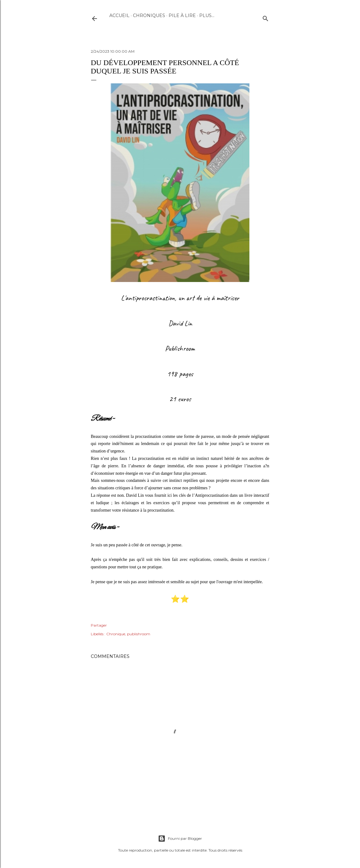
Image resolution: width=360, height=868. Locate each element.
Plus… (207, 15)
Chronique (116, 634)
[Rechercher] (266, 17)
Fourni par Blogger (180, 839)
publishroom (139, 634)
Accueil (119, 15)
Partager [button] (99, 625)
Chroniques (149, 15)
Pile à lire (182, 15)
